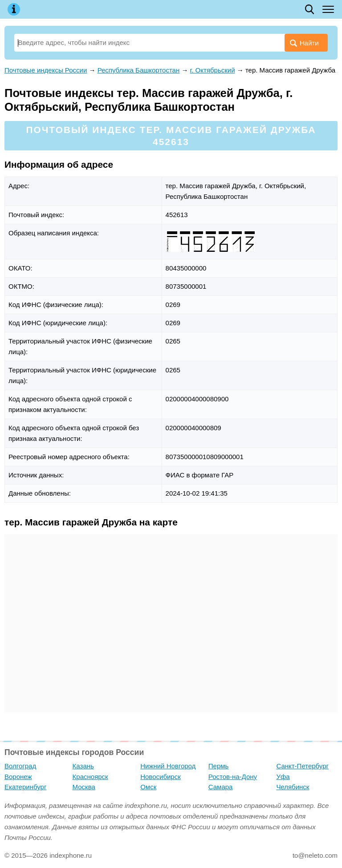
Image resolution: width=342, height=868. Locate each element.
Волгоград (20, 766)
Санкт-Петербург (302, 766)
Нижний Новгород (168, 766)
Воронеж (18, 777)
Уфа (283, 777)
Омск (148, 787)
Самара (221, 787)
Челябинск (293, 787)
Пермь (219, 766)
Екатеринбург (25, 787)
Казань (83, 766)
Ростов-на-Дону (233, 777)
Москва (84, 787)
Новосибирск (161, 777)
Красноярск (90, 777)
